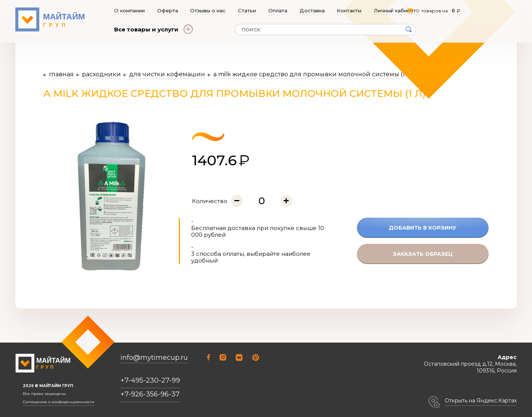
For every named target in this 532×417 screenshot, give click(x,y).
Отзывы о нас (208, 10)
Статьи (247, 10)
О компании (129, 10)
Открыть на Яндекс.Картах (481, 401)
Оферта (168, 10)
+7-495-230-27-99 (150, 380)
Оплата (278, 10)
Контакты (350, 10)
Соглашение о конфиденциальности (59, 402)
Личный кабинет (395, 10)
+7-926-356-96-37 (150, 394)
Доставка (313, 10)
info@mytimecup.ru (154, 358)
